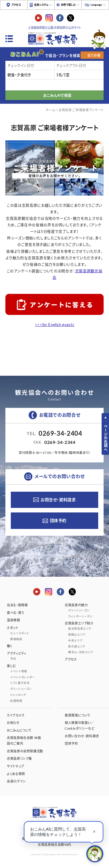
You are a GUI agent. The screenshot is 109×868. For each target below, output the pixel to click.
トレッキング (18, 695)
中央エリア (75, 640)
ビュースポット (20, 633)
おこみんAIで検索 (57, 95)
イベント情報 (19, 671)
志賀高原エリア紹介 (79, 623)
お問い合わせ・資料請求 (82, 736)
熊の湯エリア (77, 646)
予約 (13, 659)
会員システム (41, 5)
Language (96, 5)
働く (10, 646)
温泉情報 (13, 620)
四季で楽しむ (68, 5)
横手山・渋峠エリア (81, 652)
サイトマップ (15, 766)
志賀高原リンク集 (19, 758)
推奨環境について (77, 715)
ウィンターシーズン (80, 616)
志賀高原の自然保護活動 (25, 751)
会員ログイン (16, 781)
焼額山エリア (77, 635)
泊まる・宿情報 (17, 605)
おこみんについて (19, 730)
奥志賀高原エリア (80, 629)
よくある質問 (16, 774)
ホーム (50, 110)
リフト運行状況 (20, 683)
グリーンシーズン (21, 689)
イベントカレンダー (23, 677)
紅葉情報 (16, 701)
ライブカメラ (16, 715)
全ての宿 (94, 55)
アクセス (16, 5)
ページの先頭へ (106, 438)
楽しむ (11, 666)
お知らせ (13, 723)
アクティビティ (16, 653)
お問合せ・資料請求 (58, 500)
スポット (13, 628)
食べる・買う (15, 613)
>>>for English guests (54, 325)
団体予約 (58, 521)
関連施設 (16, 639)
